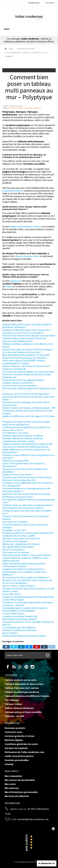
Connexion (50, 3)
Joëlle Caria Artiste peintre (19, 756)
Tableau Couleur (13, 704)
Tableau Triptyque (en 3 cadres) (22, 688)
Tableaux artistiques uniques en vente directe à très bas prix (28, 345)
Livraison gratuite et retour (20, 736)
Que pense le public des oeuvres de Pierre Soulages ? (28, 349)
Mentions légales (14, 740)
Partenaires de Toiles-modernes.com (24, 752)
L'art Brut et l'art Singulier (15, 541)
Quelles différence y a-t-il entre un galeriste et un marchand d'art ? (26, 451)
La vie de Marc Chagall (13, 600)
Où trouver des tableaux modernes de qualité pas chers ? (29, 390)
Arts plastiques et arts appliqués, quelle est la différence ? (24, 573)
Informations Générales (26, 49)
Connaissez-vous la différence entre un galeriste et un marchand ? (28, 456)
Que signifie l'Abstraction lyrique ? (19, 547)
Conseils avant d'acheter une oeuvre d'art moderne (27, 477)
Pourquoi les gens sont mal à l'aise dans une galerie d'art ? (27, 512)
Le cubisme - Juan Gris (13, 605)
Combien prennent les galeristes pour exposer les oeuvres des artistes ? (26, 429)
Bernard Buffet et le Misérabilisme (19, 611)
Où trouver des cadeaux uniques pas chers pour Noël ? (28, 372)
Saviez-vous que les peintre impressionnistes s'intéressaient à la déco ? (24, 565)
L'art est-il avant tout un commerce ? (20, 386)
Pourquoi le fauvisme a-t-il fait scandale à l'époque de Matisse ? (28, 623)
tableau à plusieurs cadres (27, 256)
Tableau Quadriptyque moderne (22, 692)
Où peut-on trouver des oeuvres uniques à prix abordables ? (25, 470)
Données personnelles (17, 760)
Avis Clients (27, 843)
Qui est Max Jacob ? (12, 594)
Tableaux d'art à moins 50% (15, 461)
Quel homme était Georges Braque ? (20, 619)
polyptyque (16, 281)
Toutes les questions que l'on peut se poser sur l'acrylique (25, 526)
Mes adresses (12, 788)
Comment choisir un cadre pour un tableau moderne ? (28, 505)
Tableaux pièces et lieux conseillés (23, 712)
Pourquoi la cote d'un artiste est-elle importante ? (26, 394)
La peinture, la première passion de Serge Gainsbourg (28, 597)
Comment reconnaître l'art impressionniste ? (24, 569)
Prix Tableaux (12, 700)
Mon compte (12, 771)
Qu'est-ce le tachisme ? (14, 550)
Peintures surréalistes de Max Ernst (20, 630)
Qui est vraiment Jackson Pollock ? (19, 586)
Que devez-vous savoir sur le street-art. (21, 538)
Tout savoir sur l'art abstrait (16, 552)
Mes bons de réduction (17, 796)
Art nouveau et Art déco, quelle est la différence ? (26, 577)
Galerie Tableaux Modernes (19, 708)
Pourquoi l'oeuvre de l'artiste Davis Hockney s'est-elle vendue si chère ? (28, 590)
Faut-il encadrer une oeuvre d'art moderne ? (23, 508)
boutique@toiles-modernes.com (33, 819)
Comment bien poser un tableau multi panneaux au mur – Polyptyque (27, 54)
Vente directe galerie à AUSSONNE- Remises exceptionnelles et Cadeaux (24, 362)
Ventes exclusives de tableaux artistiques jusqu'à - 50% (29, 408)
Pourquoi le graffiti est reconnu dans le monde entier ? (28, 533)
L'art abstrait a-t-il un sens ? (16, 433)
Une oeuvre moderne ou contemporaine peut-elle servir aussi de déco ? (26, 490)
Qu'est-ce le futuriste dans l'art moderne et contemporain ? (23, 465)
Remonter (47, 863)
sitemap (9, 764)
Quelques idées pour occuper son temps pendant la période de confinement (27, 326)
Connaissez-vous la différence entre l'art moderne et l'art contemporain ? (28, 484)
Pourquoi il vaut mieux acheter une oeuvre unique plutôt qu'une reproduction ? (26, 423)
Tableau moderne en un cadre (21, 680)
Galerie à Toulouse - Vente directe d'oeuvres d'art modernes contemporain (26, 368)
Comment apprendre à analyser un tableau (23, 436)
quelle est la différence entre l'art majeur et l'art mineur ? (29, 418)
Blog (11, 49)
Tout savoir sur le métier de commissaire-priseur (25, 447)
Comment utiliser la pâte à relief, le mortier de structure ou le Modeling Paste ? (24, 340)
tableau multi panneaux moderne (26, 226)
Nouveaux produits (15, 728)
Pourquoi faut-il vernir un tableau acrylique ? (24, 380)
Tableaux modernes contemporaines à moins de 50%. (28, 444)
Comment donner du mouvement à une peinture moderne (26, 518)
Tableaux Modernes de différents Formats (27, 696)
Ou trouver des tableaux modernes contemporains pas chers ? (29, 501)
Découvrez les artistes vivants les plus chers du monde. (29, 336)
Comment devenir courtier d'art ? (18, 383)
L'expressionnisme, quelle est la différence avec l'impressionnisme (25, 559)
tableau (9, 286)
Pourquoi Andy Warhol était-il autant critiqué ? (24, 636)
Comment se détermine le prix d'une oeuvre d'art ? (27, 330)
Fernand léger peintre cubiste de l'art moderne (25, 608)
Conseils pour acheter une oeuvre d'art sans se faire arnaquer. (27, 412)
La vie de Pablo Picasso (13, 614)
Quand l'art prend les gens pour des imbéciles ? (25, 358)
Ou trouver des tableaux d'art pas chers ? (22, 352)
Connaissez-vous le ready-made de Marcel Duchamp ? (28, 602)
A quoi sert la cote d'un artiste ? (17, 475)
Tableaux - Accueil (14, 716)
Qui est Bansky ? (10, 633)
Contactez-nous (34, 3)
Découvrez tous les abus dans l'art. (19, 480)
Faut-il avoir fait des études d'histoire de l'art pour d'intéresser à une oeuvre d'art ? (26, 495)
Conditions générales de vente (21, 744)
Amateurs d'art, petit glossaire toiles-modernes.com (27, 580)
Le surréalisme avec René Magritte (19, 627)
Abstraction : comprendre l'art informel (21, 544)
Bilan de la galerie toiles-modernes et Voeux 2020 (26, 355)
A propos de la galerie (16, 748)
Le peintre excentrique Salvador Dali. (20, 616)
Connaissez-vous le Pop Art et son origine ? (23, 333)
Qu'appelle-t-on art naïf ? (14, 530)
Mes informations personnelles (21, 792)
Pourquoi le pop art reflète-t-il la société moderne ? (27, 555)
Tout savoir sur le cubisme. (15, 522)
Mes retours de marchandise (20, 780)
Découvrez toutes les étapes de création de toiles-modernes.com (27, 376)
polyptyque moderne (12, 191)
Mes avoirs (10, 784)
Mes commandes (13, 776)
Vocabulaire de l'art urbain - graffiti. (19, 536)
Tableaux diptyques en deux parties (24, 684)
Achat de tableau (17, 108)
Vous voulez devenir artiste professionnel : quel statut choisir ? (29, 398)
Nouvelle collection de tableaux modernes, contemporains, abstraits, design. (23, 440)
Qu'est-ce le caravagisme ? (15, 583)
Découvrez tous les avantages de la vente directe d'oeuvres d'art (26, 404)
